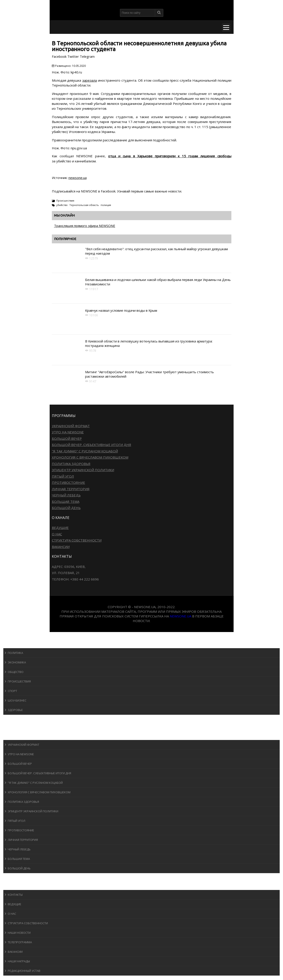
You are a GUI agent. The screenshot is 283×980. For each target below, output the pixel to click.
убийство (62, 205)
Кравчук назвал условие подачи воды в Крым (121, 310)
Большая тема (66, 502)
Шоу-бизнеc (17, 700)
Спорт (12, 691)
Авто (11, 727)
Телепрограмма (20, 942)
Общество (16, 672)
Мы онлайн (64, 215)
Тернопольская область (84, 205)
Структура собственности (77, 540)
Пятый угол (63, 476)
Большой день (66, 508)
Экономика (17, 662)
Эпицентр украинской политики (83, 470)
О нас (57, 534)
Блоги (12, 877)
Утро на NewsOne (68, 432)
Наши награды (19, 961)
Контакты (15, 895)
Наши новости (19, 933)
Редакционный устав (24, 971)
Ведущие (60, 528)
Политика (15, 653)
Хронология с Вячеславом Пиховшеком (90, 457)
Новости (15, 644)
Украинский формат (71, 426)
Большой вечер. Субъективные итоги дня (92, 445)
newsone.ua (78, 178)
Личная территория (71, 489)
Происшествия (65, 201)
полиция (106, 205)
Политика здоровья (71, 464)
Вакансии (61, 547)
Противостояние (68, 482)
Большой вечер (67, 438)
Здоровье (15, 710)
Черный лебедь (66, 495)
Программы (17, 736)
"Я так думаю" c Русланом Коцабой (85, 451)
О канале (14, 886)
